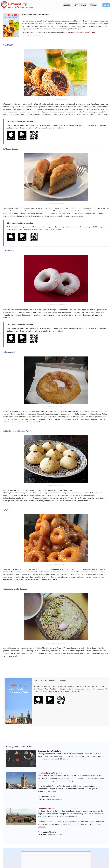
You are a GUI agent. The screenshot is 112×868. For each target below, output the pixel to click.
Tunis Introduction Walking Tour (50, 773)
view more (52, 792)
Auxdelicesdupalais (38, 36)
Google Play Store (66, 689)
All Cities (67, 5)
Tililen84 (61, 485)
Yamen (62, 406)
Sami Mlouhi (62, 564)
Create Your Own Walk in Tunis (49, 751)
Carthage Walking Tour (46, 809)
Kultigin (62, 203)
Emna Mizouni (62, 643)
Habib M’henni (62, 305)
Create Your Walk (80, 5)
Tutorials (93, 5)
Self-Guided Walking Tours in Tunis (82, 33)
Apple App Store (51, 689)
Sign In (106, 5)
